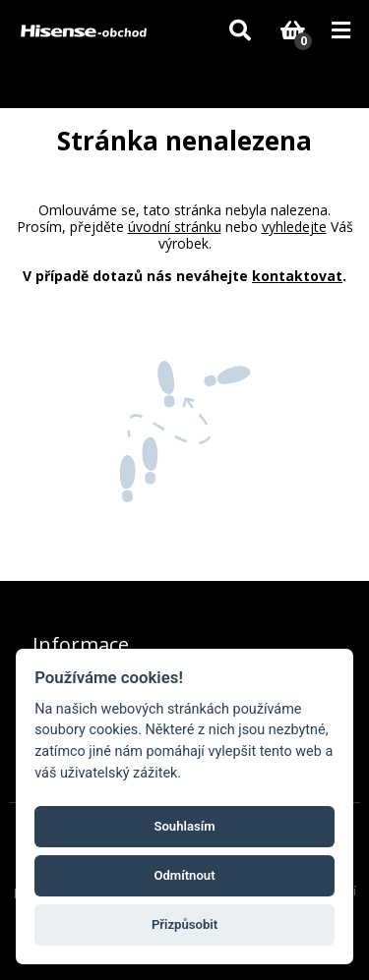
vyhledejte (294, 227)
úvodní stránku (175, 227)
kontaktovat (297, 276)
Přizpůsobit (184, 924)
